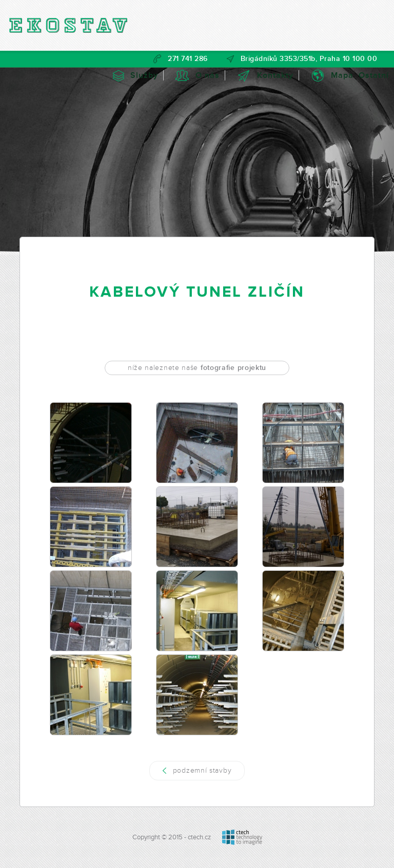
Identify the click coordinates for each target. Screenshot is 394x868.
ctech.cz (199, 837)
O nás (208, 75)
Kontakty (275, 75)
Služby (144, 75)
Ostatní (374, 75)
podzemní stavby (202, 770)
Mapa (342, 75)
